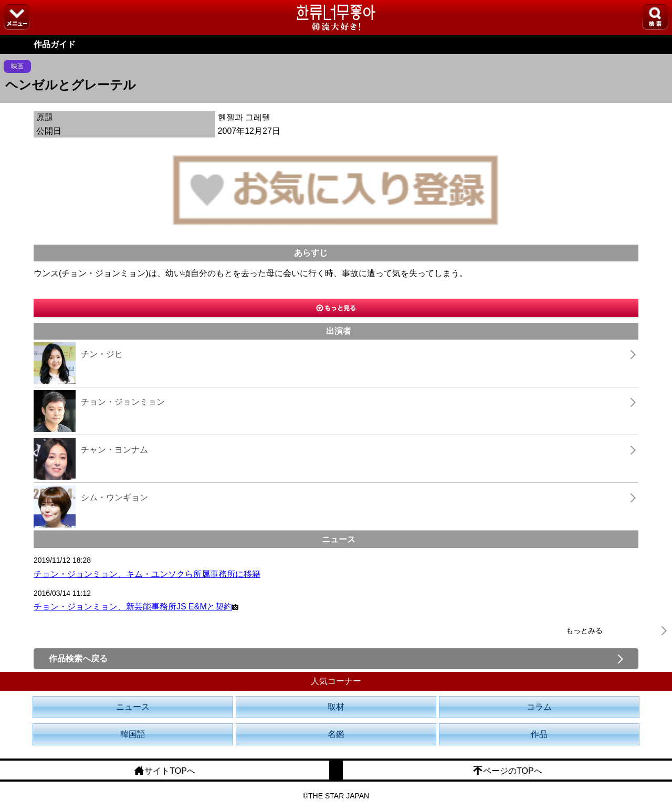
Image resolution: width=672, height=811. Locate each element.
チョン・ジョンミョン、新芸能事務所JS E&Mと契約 (136, 607)
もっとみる (584, 630)
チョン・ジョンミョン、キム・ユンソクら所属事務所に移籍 (147, 574)
